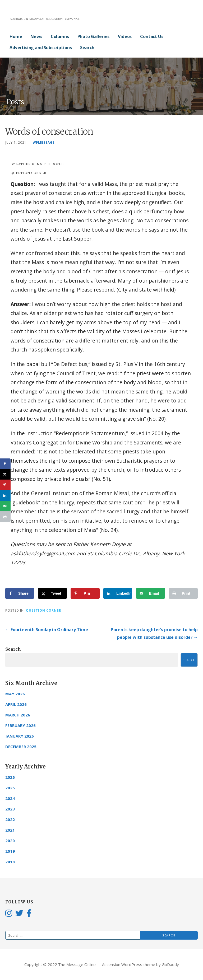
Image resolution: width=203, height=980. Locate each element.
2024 (10, 798)
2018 (10, 862)
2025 (10, 788)
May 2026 (15, 694)
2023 (10, 809)
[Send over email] (151, 593)
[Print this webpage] (183, 593)
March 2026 (18, 715)
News (36, 36)
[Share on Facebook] (20, 593)
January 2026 (20, 736)
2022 (10, 819)
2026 (10, 777)
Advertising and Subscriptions (41, 48)
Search (87, 48)
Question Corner (44, 610)
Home (16, 36)
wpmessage (44, 142)
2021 (10, 830)
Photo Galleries (94, 36)
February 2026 (20, 725)
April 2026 (16, 704)
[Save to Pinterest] (85, 593)
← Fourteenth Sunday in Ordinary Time (47, 630)
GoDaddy (170, 964)
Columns (60, 36)
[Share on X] (52, 593)
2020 (10, 841)
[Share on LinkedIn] (118, 593)
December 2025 (21, 747)
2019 (10, 851)
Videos (125, 36)
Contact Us (152, 36)
